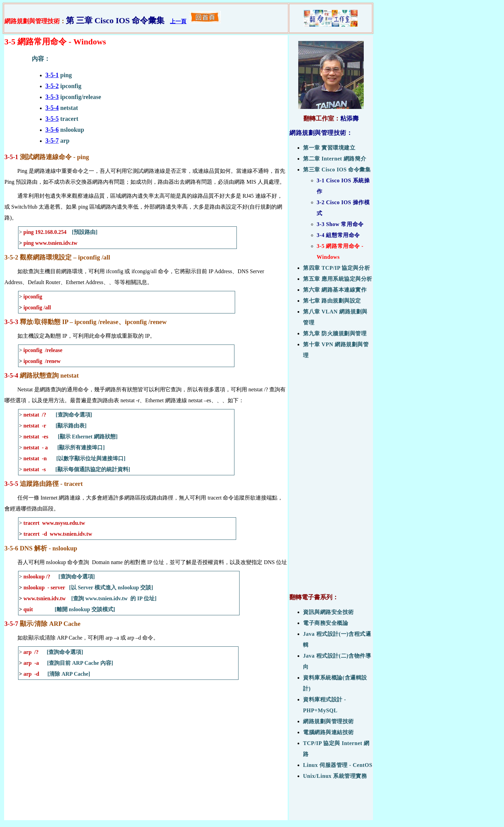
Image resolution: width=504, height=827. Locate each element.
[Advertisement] (331, 480)
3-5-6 (52, 130)
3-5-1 (52, 75)
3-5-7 (52, 141)
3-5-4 (52, 108)
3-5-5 (52, 119)
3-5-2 (52, 86)
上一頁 (178, 21)
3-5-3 (52, 97)
